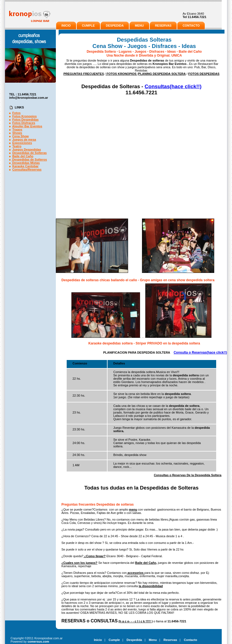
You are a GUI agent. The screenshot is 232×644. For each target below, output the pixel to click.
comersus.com (38, 642)
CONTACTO (191, 26)
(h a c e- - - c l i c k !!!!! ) (135, 621)
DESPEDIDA (115, 26)
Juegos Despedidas (27, 149)
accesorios (136, 573)
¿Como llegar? (94, 556)
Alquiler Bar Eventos (27, 126)
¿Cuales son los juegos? (79, 563)
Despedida (134, 640)
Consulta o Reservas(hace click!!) (200, 353)
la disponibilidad (151, 586)
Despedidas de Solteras (29, 153)
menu (133, 509)
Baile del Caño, (146, 563)
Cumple (114, 640)
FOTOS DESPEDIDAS (204, 74)
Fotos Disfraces (24, 123)
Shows (17, 133)
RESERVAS (163, 26)
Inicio (98, 640)
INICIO (66, 26)
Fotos (16, 113)
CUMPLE (88, 26)
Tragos (17, 130)
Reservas (170, 640)
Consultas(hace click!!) (173, 86)
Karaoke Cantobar (25, 166)
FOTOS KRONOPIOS (121, 74)
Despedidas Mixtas (26, 163)
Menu (153, 640)
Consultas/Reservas (27, 169)
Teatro (17, 146)
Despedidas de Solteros (29, 159)
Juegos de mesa (24, 140)
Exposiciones (22, 143)
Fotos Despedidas (25, 120)
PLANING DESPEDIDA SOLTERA (162, 74)
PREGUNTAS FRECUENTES (84, 74)
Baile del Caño (23, 156)
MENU (139, 26)
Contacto (191, 640)
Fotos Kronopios (24, 116)
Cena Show (20, 136)
